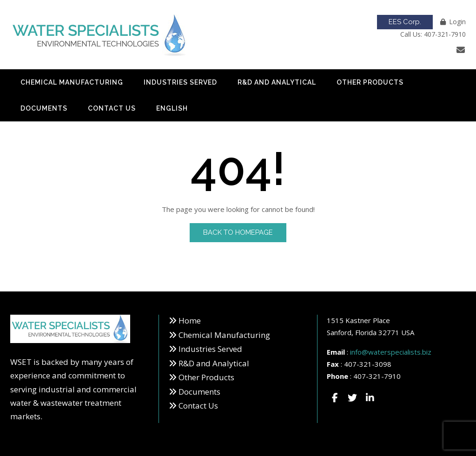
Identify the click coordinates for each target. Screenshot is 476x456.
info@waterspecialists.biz (391, 352)
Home (190, 321)
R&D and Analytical (277, 82)
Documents (44, 108)
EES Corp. (405, 22)
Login (457, 22)
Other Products (370, 82)
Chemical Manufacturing (72, 82)
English (172, 108)
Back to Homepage (238, 232)
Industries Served (180, 82)
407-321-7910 (377, 376)
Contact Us (112, 108)
